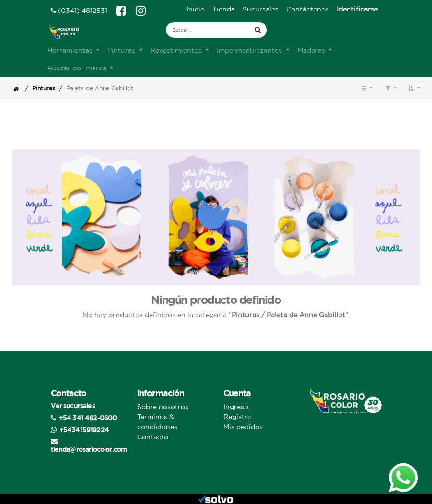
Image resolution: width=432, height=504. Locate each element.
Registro (238, 417)
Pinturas (44, 88)
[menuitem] (196, 9)
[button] (414, 88)
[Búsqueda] (258, 30)
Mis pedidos (243, 427)
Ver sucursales (73, 406)
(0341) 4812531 (79, 11)
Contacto (153, 437)
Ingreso (236, 407)
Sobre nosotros (163, 407)
